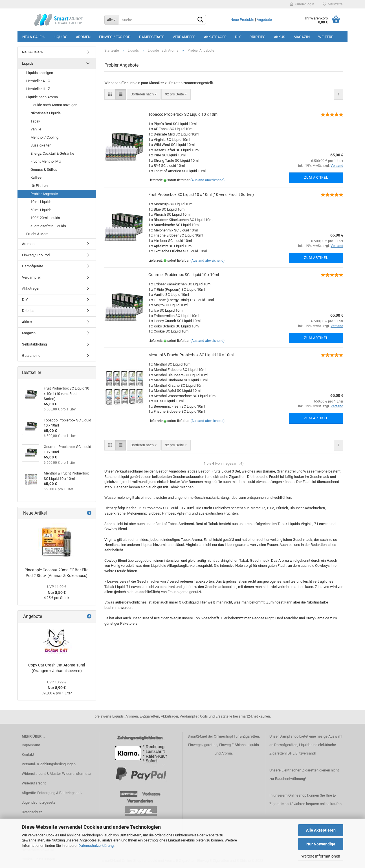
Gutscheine (31, 356)
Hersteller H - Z (38, 89)
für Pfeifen (39, 186)
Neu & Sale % (34, 37)
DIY (238, 37)
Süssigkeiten (41, 145)
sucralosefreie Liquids (48, 226)
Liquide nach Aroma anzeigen (54, 105)
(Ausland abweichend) (207, 180)
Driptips (257, 37)
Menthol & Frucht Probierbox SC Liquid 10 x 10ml (191, 355)
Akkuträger (215, 37)
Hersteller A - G (38, 81)
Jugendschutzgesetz (38, 802)
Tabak (35, 121)
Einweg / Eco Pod (115, 37)
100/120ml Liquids (45, 218)
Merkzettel (333, 4)
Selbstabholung (34, 344)
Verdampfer (184, 37)
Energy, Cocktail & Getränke (52, 153)
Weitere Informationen (321, 856)
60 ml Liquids (41, 210)
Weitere (326, 37)
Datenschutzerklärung (96, 846)
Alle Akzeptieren (321, 830)
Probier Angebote (44, 194)
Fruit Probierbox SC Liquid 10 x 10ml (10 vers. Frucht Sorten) (201, 194)
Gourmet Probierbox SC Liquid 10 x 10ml (184, 275)
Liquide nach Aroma (42, 97)
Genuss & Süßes (44, 170)
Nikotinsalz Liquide (46, 113)
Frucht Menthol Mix (46, 161)
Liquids (61, 37)
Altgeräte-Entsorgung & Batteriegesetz (52, 793)
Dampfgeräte (152, 37)
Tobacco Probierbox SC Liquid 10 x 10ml (183, 114)
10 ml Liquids (41, 202)
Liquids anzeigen (40, 73)
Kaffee (36, 177)
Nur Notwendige (321, 844)
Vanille (36, 129)
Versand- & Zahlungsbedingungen (49, 764)
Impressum (31, 745)
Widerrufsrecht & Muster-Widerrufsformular (57, 774)
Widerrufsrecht (34, 783)
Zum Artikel (316, 178)
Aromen (83, 37)
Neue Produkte (242, 20)
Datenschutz (32, 812)
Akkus (280, 37)
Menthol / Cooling (44, 137)
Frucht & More (37, 234)
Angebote (264, 20)
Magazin (302, 37)
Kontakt (28, 754)
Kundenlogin (302, 4)
